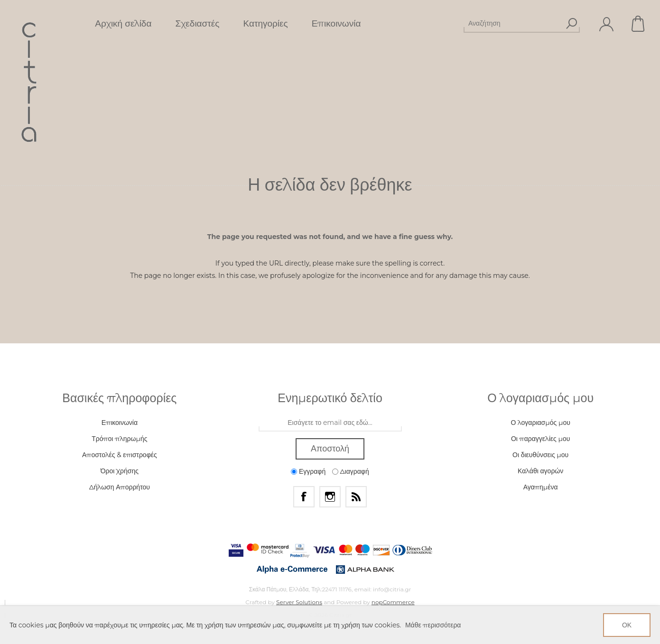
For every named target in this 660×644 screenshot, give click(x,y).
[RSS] (356, 497)
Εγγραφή (312, 471)
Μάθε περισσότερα (433, 625)
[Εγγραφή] (330, 423)
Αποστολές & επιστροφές (120, 455)
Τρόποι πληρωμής (119, 439)
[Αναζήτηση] (513, 23)
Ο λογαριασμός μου (540, 423)
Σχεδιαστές (197, 23)
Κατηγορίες (265, 23)
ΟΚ (627, 625)
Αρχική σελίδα (123, 23)
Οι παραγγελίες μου (540, 439)
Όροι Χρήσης (120, 471)
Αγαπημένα (541, 487)
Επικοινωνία (336, 23)
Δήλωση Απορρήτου (120, 487)
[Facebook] (304, 497)
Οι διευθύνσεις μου (540, 455)
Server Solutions (299, 602)
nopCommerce (393, 602)
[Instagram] (330, 497)
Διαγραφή (355, 471)
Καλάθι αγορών (639, 24)
